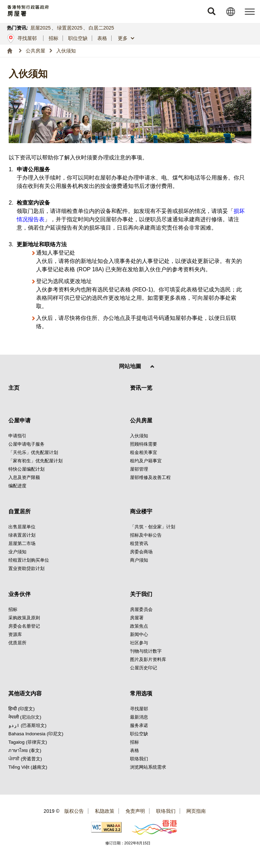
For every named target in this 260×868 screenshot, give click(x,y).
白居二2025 (101, 28)
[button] (211, 11)
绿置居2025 (70, 28)
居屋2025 (40, 28)
